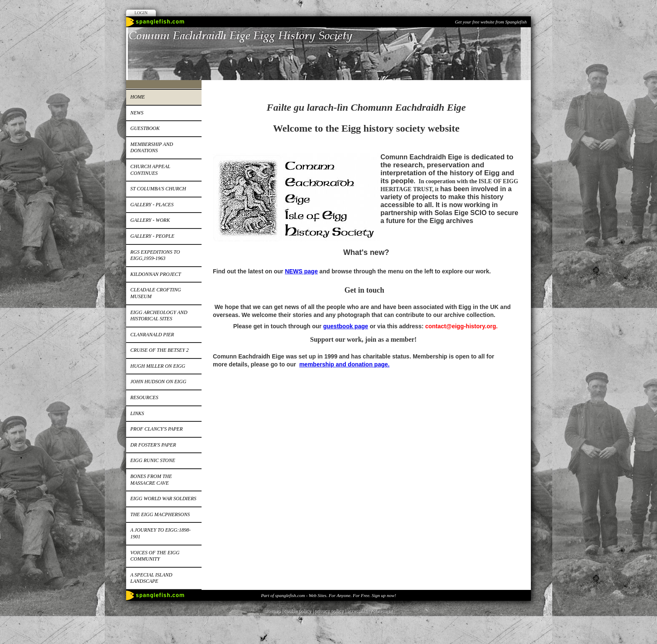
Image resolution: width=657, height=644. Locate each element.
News (137, 113)
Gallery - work (150, 220)
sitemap (273, 611)
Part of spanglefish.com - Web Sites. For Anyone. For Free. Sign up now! (328, 595)
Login (141, 13)
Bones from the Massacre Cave (151, 480)
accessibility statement (370, 611)
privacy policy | (331, 611)
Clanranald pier (152, 335)
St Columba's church (158, 189)
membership (317, 364)
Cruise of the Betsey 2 (159, 350)
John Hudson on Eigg (158, 382)
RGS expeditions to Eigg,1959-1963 (155, 255)
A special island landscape (151, 578)
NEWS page (301, 271)
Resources (144, 397)
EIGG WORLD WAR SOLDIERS (163, 499)
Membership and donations (152, 148)
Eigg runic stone (153, 460)
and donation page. (362, 364)
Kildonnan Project (156, 274)
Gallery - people (152, 236)
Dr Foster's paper (153, 445)
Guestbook (145, 128)
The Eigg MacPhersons (160, 514)
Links (137, 413)
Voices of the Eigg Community (155, 556)
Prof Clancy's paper (156, 429)
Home (138, 97)
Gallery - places (152, 205)
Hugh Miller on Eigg (158, 366)
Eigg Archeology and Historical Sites (159, 316)
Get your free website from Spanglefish (491, 22)
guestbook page (345, 326)
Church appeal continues (150, 170)
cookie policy (297, 611)
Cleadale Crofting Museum (156, 293)
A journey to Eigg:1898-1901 (160, 533)
